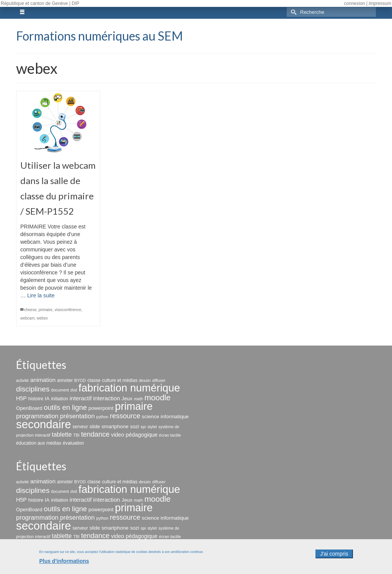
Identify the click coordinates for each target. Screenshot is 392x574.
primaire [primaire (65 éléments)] (134, 406)
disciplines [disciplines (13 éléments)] (33, 389)
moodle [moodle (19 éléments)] (157, 397)
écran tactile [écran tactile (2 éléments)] (170, 435)
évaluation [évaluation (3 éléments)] (73, 443)
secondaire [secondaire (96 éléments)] (43, 424)
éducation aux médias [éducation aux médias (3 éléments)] (39, 443)
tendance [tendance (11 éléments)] (95, 434)
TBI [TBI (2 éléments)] (76, 435)
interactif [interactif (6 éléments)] (81, 398)
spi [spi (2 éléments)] (143, 427)
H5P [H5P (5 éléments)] (21, 398)
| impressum (379, 3)
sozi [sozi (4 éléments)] (135, 426)
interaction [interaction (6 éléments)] (106, 398)
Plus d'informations (64, 564)
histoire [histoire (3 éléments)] (36, 399)
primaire (46, 310)
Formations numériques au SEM (100, 36)
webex (42, 318)
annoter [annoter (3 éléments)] (65, 380)
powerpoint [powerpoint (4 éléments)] (101, 408)
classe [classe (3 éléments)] (94, 380)
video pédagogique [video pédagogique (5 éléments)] (134, 435)
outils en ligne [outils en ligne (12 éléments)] (65, 407)
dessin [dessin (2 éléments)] (145, 380)
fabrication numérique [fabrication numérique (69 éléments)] (129, 388)
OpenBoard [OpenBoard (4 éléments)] (29, 408)
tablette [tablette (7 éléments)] (62, 435)
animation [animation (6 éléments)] (43, 380)
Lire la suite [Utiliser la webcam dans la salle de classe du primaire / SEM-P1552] (41, 295)
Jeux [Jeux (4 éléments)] (127, 399)
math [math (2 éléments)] (139, 399)
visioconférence (68, 310)
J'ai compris (334, 556)
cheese (30, 310)
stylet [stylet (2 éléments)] (152, 427)
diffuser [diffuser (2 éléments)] (159, 380)
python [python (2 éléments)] (102, 417)
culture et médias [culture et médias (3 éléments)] (120, 380)
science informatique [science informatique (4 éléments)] (165, 417)
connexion (355, 3)
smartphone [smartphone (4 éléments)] (115, 426)
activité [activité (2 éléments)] (22, 380)
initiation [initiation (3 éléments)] (60, 399)
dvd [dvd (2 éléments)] (74, 390)
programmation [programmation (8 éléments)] (37, 416)
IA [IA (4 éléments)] (47, 399)
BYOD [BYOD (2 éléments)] (80, 380)
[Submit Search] (292, 12)
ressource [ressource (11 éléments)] (125, 416)
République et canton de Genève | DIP (40, 3)
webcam (27, 318)
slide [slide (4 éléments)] (95, 426)
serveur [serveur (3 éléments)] (80, 427)
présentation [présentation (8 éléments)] (78, 416)
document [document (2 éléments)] (60, 390)
